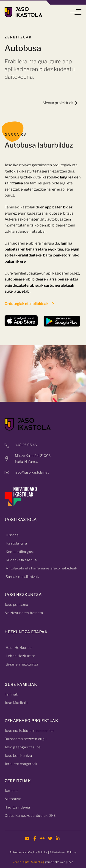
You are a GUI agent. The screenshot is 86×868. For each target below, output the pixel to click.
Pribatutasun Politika (63, 852)
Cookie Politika (38, 852)
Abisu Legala (18, 852)
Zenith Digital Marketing (29, 862)
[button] (76, 12)
